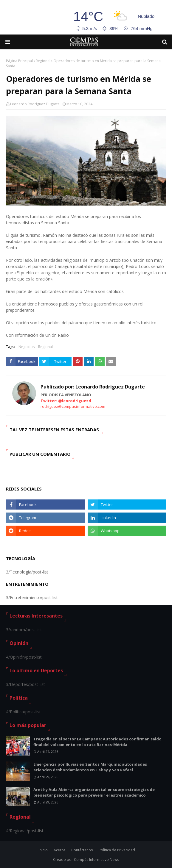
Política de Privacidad (117, 850)
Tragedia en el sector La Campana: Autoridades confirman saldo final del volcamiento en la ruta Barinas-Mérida (97, 742)
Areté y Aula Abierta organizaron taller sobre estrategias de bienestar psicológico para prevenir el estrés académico (94, 792)
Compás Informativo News (96, 860)
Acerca (59, 850)
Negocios (27, 347)
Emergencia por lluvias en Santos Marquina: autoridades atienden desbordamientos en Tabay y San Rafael (90, 767)
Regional (43, 61)
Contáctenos (82, 850)
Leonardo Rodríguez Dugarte (35, 104)
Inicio (43, 850)
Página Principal (19, 61)
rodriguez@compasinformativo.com (73, 406)
